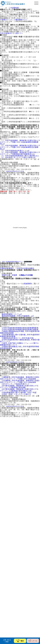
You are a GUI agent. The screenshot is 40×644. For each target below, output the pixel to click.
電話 (20, 641)
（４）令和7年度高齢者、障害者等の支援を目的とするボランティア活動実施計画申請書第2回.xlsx (20, 153)
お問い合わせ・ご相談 (7, 641)
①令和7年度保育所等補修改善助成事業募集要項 (20, 328)
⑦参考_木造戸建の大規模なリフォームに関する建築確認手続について (19, 344)
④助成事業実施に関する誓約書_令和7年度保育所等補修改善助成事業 (20, 335)
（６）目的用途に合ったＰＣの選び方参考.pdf (18, 157)
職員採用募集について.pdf (12, 314)
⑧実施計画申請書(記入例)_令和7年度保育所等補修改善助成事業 (19, 347)
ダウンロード (28, 262)
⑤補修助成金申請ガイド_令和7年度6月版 (18, 338)
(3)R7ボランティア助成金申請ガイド (16, 384)
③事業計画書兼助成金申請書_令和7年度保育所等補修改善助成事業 (20, 332)
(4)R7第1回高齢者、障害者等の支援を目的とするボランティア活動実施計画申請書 (19, 386)
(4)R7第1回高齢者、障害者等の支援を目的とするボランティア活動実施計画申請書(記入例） (19, 390)
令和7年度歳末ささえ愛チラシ (11, 33)
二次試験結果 (14, 8)
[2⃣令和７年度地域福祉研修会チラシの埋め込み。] (20, 227)
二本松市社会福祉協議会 (15, 3)
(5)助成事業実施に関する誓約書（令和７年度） (20, 392)
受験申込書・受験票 (17, 275)
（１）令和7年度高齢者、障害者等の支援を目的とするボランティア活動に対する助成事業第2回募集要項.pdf (20, 142)
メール (33, 641)
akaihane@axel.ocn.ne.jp (15, 171)
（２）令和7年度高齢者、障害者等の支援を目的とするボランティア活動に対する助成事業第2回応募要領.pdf (20, 147)
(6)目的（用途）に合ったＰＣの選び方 (16, 394)
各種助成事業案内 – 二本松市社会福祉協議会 (17, 268)
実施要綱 (27, 284)
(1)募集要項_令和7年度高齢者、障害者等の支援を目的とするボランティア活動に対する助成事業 (20, 378)
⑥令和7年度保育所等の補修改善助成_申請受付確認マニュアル (20, 340)
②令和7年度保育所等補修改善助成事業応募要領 (20, 329)
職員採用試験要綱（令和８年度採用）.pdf (18, 316)
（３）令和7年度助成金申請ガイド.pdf (15, 151)
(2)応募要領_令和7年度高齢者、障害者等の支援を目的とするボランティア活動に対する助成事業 (20, 381)
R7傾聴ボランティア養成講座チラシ (14, 20)
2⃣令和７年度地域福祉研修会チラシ (11, 262)
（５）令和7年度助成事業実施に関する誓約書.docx (19, 156)
